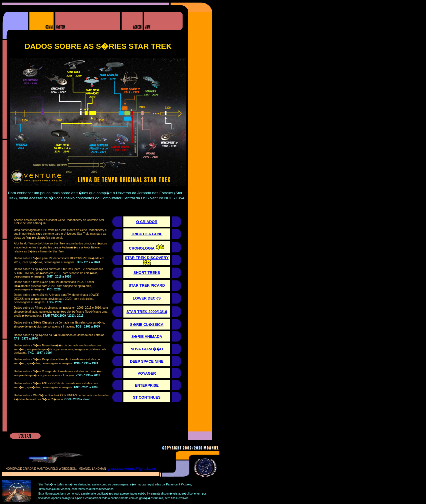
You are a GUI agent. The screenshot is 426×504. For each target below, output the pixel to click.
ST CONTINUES (147, 397)
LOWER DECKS (147, 298)
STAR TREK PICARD (147, 285)
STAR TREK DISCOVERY (147, 258)
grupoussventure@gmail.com (132, 468)
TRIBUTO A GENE (147, 234)
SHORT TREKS (147, 273)
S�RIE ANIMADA (147, 337)
